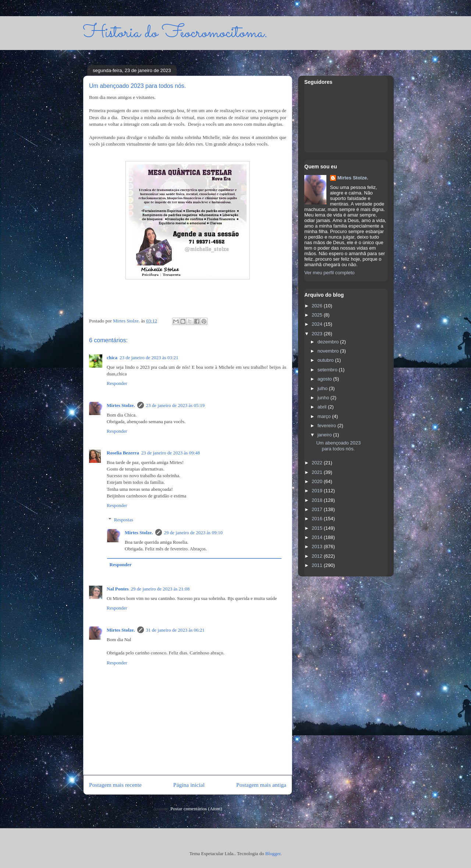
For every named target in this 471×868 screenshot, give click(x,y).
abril (323, 407)
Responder (117, 383)
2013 (318, 546)
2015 (318, 528)
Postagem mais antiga (261, 785)
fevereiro (327, 426)
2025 (318, 315)
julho (323, 388)
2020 (318, 481)
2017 (318, 509)
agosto (325, 379)
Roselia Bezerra (123, 453)
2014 (318, 537)
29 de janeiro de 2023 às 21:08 (160, 589)
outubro (326, 360)
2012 (318, 556)
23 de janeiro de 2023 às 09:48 (171, 453)
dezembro (329, 342)
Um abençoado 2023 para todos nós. (338, 446)
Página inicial (189, 785)
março (325, 416)
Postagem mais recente (115, 785)
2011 (318, 565)
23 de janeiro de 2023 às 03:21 (149, 358)
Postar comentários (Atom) (196, 809)
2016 (318, 519)
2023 (318, 334)
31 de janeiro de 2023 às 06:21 (176, 630)
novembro (329, 351)
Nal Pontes (118, 589)
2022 (318, 463)
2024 (318, 324)
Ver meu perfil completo (330, 273)
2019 (318, 491)
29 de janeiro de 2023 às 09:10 (194, 533)
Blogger (273, 853)
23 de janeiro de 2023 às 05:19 (176, 405)
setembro (328, 370)
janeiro (325, 435)
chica (112, 358)
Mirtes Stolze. (121, 405)
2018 (318, 500)
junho (324, 398)
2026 (318, 306)
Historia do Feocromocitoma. (175, 33)
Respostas (124, 519)
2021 (318, 472)
